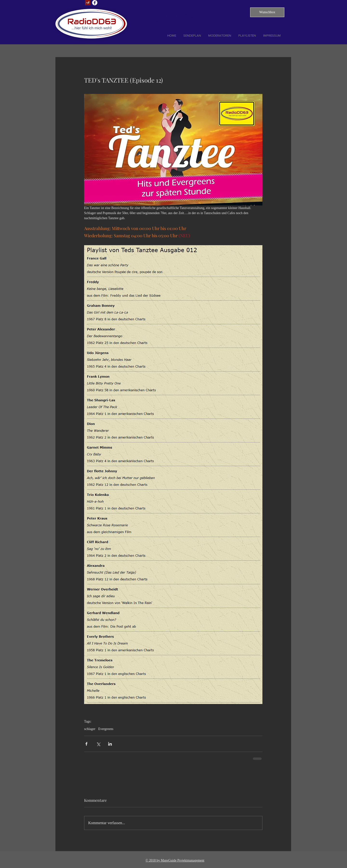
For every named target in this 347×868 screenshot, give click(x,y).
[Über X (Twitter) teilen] (98, 744)
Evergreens (106, 729)
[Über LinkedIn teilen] (110, 744)
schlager (90, 729)
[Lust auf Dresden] (88, 3)
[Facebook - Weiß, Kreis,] (95, 3)
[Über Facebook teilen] (86, 744)
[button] (267, 12)
